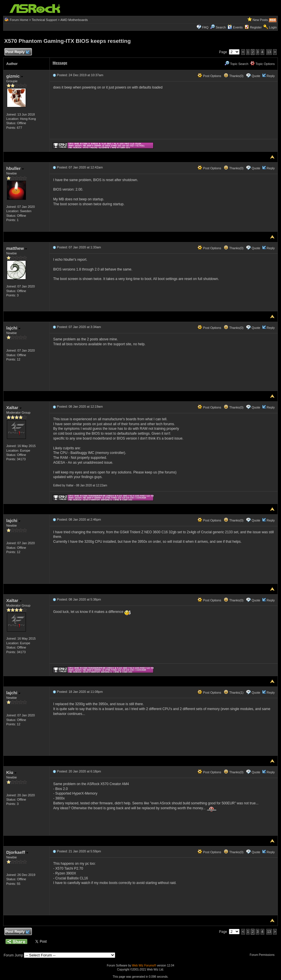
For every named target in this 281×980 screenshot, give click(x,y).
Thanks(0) (233, 76)
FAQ (205, 27)
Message (60, 63)
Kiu (11, 772)
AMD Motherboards (74, 20)
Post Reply (17, 52)
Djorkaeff (17, 852)
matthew (17, 248)
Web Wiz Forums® (144, 965)
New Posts (260, 20)
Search (221, 27)
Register (256, 27)
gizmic (15, 76)
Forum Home (19, 20)
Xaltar (14, 407)
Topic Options (263, 64)
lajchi (14, 328)
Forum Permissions (263, 955)
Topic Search (236, 64)
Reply (271, 76)
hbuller (15, 168)
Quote (256, 76)
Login (273, 27)
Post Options (209, 76)
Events (235, 27)
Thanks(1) (233, 693)
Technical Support (44, 20)
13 (269, 52)
